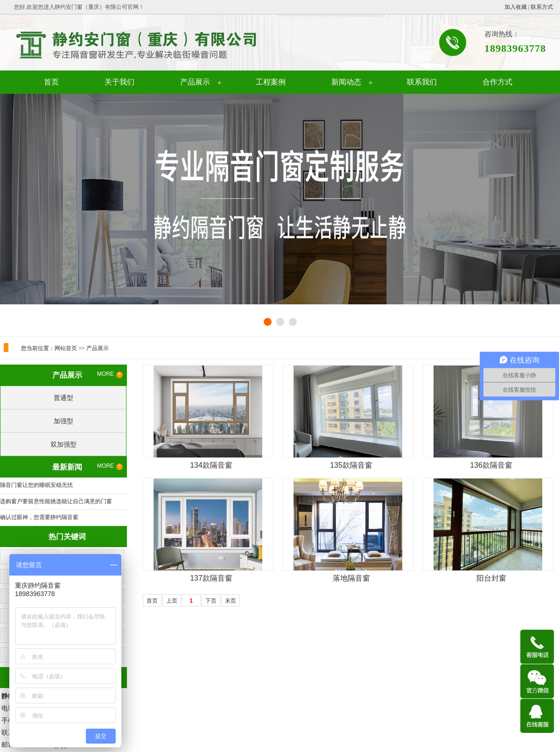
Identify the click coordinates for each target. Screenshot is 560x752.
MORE (110, 374)
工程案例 (271, 82)
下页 (211, 601)
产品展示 (195, 82)
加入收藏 (516, 7)
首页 (51, 82)
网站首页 (66, 348)
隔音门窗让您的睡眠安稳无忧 (36, 485)
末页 (231, 601)
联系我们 (422, 82)
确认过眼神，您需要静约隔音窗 (39, 517)
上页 (172, 601)
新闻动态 (346, 82)
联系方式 (542, 7)
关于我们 (119, 82)
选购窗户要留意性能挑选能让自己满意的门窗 (56, 501)
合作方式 (497, 82)
